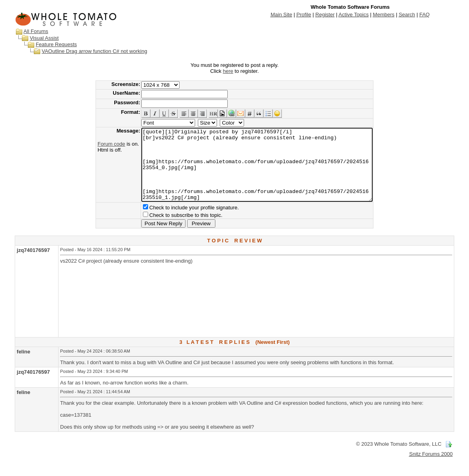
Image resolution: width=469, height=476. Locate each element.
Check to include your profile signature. (180, 222)
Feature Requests (56, 44)
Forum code (97, 144)
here (228, 71)
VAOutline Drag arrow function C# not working (95, 51)
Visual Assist (44, 38)
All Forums (36, 31)
